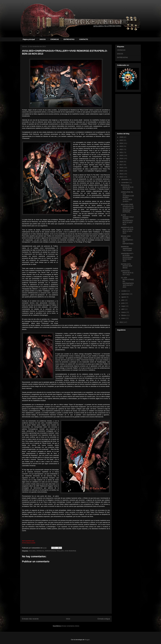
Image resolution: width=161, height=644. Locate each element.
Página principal (29, 39)
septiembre (125, 294)
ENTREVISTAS (69, 39)
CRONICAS (55, 39)
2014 (121, 174)
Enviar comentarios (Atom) (71, 626)
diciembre (125, 179)
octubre (124, 291)
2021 (121, 152)
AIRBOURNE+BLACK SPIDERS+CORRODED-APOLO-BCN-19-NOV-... (127, 197)
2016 (121, 168)
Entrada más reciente (30, 619)
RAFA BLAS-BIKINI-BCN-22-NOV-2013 (127, 187)
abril (123, 309)
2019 (121, 158)
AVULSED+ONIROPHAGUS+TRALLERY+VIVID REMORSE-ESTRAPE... (127, 208)
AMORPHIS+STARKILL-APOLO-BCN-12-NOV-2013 (127, 230)
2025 (121, 140)
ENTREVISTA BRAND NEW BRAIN (127, 266)
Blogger (87, 640)
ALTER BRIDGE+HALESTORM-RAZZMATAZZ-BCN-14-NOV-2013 (127, 220)
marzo (124, 312)
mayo (123, 306)
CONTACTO (84, 39)
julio (123, 300)
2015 (121, 171)
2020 (121, 155)
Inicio (68, 619)
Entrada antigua (104, 619)
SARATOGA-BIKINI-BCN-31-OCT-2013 (127, 273)
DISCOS (43, 39)
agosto (124, 297)
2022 (121, 149)
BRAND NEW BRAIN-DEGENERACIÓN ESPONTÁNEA (127, 240)
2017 (121, 165)
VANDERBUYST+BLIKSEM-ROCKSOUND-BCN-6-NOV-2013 (127, 257)
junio (123, 303)
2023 (121, 146)
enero (124, 318)
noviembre (125, 183)
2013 (121, 177)
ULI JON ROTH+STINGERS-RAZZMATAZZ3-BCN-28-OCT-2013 (127, 282)
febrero (124, 315)
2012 (121, 322)
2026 (121, 137)
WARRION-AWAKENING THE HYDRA (127, 249)
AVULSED (32, 551)
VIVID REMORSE (70, 551)
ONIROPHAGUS (50, 551)
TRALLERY (60, 551)
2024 (121, 143)
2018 (121, 162)
